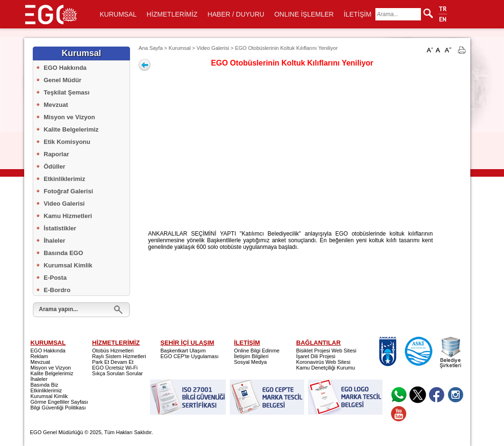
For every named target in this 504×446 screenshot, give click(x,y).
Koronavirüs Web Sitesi (323, 362)
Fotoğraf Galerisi (68, 191)
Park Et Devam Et (113, 362)
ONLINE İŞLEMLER (304, 14)
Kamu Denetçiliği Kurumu (326, 368)
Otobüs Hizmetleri (113, 351)
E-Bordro (57, 290)
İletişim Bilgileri (251, 356)
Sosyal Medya (250, 362)
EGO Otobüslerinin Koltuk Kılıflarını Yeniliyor (286, 48)
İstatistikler (60, 228)
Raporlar (56, 154)
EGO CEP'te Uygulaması (190, 356)
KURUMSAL (118, 14)
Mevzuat (56, 105)
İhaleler (55, 241)
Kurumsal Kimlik (68, 265)
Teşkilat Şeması (67, 92)
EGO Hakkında (65, 68)
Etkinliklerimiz (64, 179)
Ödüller (55, 166)
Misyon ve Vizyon (69, 117)
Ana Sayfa (151, 48)
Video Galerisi (64, 204)
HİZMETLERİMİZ (172, 14)
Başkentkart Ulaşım (183, 351)
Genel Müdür (62, 80)
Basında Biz (44, 385)
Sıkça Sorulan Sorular (117, 373)
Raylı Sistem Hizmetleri (119, 356)
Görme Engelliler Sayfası (59, 402)
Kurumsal (179, 48)
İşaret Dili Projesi (316, 356)
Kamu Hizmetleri (68, 216)
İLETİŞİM (357, 14)
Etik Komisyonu (67, 142)
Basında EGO (63, 253)
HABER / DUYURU (236, 14)
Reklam (39, 356)
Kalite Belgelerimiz (71, 129)
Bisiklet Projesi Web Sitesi (326, 351)
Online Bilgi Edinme (257, 351)
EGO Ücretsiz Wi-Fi (115, 368)
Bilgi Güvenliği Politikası (58, 408)
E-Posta (55, 278)
